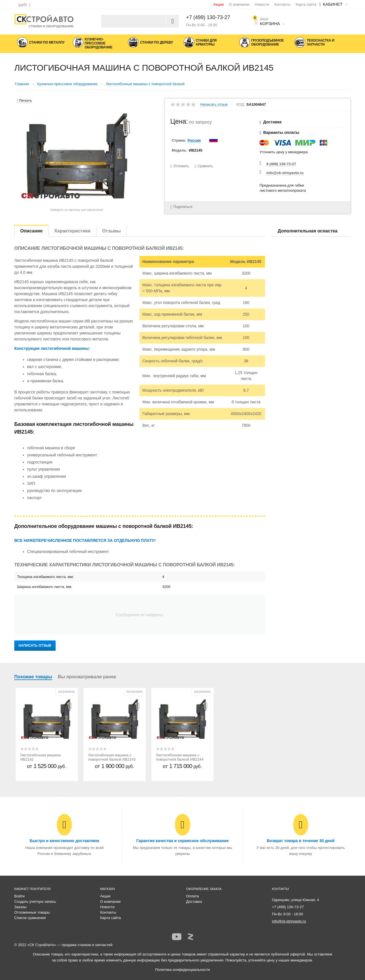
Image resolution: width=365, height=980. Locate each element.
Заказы (20, 907)
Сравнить (205, 166)
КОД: (241, 105)
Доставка (194, 902)
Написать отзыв (214, 105)
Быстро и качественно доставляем (64, 841)
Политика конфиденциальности (182, 970)
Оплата (193, 896)
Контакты (282, 4)
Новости (262, 4)
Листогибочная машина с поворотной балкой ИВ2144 (180, 757)
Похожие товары (33, 677)
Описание (31, 231)
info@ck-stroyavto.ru (285, 173)
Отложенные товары (32, 912)
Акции (218, 4)
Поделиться (181, 207)
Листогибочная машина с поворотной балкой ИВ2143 (112, 757)
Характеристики (72, 231)
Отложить (181, 166)
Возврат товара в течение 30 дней (300, 841)
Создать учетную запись (35, 902)
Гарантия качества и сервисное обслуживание (182, 841)
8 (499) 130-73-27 (281, 164)
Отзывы (111, 231)
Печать (24, 100)
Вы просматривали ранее (87, 677)
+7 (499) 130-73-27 (208, 17)
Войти (19, 896)
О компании (239, 4)
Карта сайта (306, 4)
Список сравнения (30, 918)
